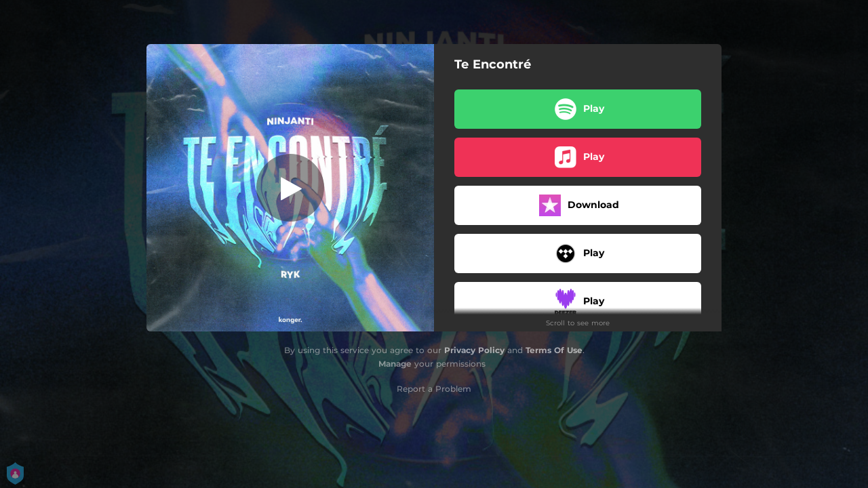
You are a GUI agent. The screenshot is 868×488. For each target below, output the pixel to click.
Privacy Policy (474, 350)
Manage (395, 364)
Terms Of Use (554, 350)
